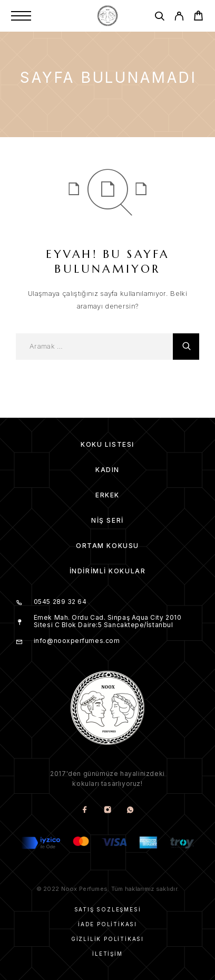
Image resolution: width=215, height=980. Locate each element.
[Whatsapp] (130, 810)
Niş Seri (107, 520)
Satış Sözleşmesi (108, 909)
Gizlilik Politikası (107, 939)
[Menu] (21, 16)
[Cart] (198, 17)
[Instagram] (108, 810)
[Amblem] (107, 16)
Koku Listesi (107, 444)
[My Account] (179, 18)
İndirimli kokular (108, 571)
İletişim (107, 954)
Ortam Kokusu (107, 546)
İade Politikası (107, 924)
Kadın (107, 470)
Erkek (107, 495)
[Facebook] (85, 810)
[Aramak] (159, 18)
